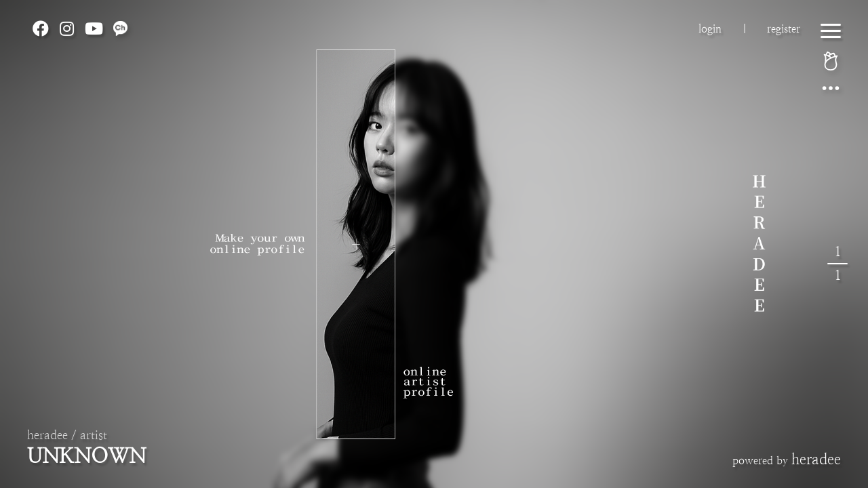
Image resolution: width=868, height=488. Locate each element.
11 (837, 264)
